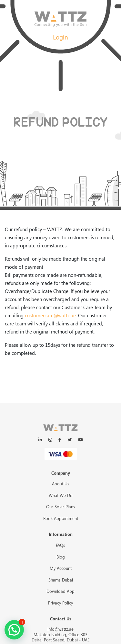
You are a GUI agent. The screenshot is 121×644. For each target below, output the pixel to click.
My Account (61, 568)
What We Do (61, 495)
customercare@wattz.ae (50, 315)
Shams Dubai (61, 580)
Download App (60, 591)
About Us (61, 484)
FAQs (60, 545)
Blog (61, 557)
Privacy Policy (60, 603)
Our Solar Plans (61, 507)
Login (60, 37)
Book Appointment (61, 518)
